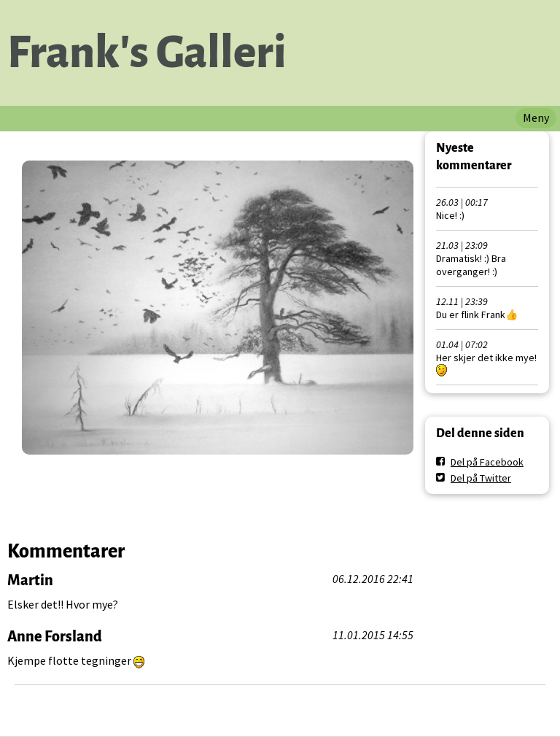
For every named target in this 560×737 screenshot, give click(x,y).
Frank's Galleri (147, 53)
